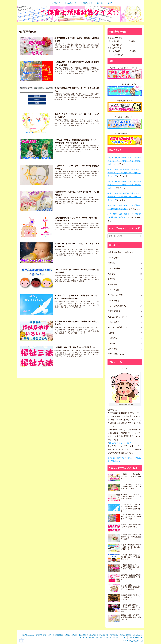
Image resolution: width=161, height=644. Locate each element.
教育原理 (81, 635)
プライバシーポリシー (135, 638)
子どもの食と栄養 (112, 635)
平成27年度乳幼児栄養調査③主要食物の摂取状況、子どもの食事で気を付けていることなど (124, 173)
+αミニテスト (77, 638)
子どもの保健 (100, 635)
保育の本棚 (105, 638)
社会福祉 (73, 635)
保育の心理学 (52, 635)
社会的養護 (90, 635)
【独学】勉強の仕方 (31, 635)
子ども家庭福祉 (63, 635)
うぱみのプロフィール (118, 638)
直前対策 (87, 638)
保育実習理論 (124, 635)
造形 (93, 638)
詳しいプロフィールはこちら (121, 443)
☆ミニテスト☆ (66, 638)
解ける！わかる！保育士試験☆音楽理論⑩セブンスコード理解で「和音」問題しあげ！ (124, 161)
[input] (125, 236)
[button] (140, 236)
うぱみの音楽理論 (136, 635)
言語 (98, 638)
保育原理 (42, 635)
